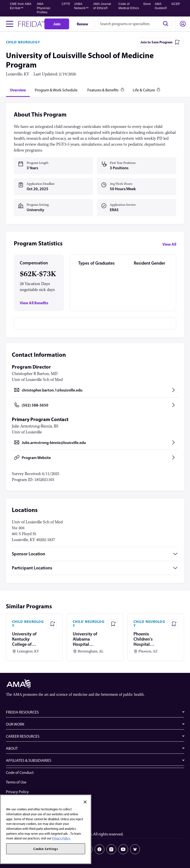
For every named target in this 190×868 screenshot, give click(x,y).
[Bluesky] (135, 849)
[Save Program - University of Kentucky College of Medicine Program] (52, 624)
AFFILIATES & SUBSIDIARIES (29, 760)
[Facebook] (99, 849)
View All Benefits (34, 303)
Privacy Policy (17, 792)
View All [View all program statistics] (169, 244)
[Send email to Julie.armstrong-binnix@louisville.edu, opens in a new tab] (95, 443)
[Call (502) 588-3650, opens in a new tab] (95, 405)
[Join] (57, 24)
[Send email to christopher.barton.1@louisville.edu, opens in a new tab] (95, 390)
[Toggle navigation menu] (10, 24)
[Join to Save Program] (160, 42)
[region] (46, 829)
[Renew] (82, 24)
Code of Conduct (20, 773)
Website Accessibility (23, 801)
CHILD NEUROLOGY (23, 42)
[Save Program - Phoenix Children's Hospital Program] (174, 624)
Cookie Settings (19, 821)
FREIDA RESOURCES (22, 712)
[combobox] (135, 24)
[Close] (85, 802)
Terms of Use (16, 782)
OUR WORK (15, 724)
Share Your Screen (21, 811)
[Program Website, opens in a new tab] (95, 458)
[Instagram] (111, 849)
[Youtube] (123, 849)
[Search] (166, 24)
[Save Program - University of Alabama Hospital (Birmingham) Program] (113, 624)
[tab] (18, 90)
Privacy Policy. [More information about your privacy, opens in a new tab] (61, 838)
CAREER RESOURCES (23, 736)
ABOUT (12, 748)
